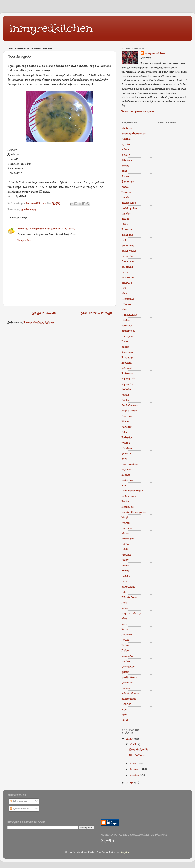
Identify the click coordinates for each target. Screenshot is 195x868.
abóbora (127, 128)
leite (124, 485)
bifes (125, 224)
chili (124, 293)
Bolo (124, 240)
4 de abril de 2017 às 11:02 (62, 228)
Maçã (125, 517)
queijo (125, 672)
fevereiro (136, 769)
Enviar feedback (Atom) (39, 322)
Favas (125, 395)
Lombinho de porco (134, 512)
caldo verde (129, 251)
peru (125, 624)
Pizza (125, 640)
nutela (125, 570)
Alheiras (127, 160)
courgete (127, 336)
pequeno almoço (132, 613)
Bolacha (127, 229)
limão (125, 501)
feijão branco (130, 405)
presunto (127, 656)
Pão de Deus (129, 597)
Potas (125, 650)
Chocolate (128, 299)
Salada (126, 688)
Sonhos (126, 704)
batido (125, 219)
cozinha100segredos (31, 228)
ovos (125, 581)
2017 (130, 739)
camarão (127, 256)
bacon (125, 187)
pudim (126, 661)
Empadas (127, 357)
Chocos (126, 304)
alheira (126, 155)
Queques (127, 682)
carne (125, 272)
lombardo (128, 507)
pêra (124, 618)
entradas (127, 368)
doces (125, 347)
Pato (124, 602)
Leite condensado (132, 491)
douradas (127, 352)
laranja (126, 475)
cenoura (127, 283)
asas (124, 171)
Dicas (125, 341)
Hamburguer (130, 464)
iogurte (126, 469)
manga (126, 523)
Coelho (126, 320)
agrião (25, 209)
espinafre (127, 384)
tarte (124, 714)
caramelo (127, 267)
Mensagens (18, 801)
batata (125, 197)
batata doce (129, 203)
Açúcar (126, 139)
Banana (127, 192)
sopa (33, 209)
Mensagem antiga (96, 313)
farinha (126, 389)
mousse (126, 555)
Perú (125, 629)
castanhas (128, 277)
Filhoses (127, 427)
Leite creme (129, 496)
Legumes (127, 480)
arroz (125, 165)
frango (126, 443)
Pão (124, 592)
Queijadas (128, 667)
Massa (126, 533)
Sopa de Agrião (139, 749)
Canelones (128, 261)
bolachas (127, 235)
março (135, 763)
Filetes (125, 421)
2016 (130, 782)
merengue (128, 538)
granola (126, 453)
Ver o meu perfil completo (138, 111)
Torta (125, 720)
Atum (125, 176)
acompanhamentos (133, 133)
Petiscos (127, 635)
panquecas (128, 587)
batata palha (129, 208)
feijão (125, 400)
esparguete (128, 379)
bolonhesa (128, 245)
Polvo (125, 645)
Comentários (19, 808)
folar (125, 432)
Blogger (125, 852)
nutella (126, 576)
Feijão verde (129, 411)
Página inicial (44, 313)
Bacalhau (128, 181)
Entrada (127, 363)
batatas (126, 213)
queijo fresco (130, 677)
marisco (127, 528)
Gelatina (127, 448)
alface (125, 149)
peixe (125, 608)
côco (125, 309)
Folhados (127, 437)
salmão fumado (131, 693)
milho (125, 544)
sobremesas (129, 699)
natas (125, 560)
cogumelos (128, 331)
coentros (127, 325)
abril (133, 744)
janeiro (135, 775)
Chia (125, 288)
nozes (125, 565)
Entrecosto (128, 373)
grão (124, 458)
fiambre (127, 416)
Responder (24, 240)
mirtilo (126, 549)
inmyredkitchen (51, 28)
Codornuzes (129, 315)
